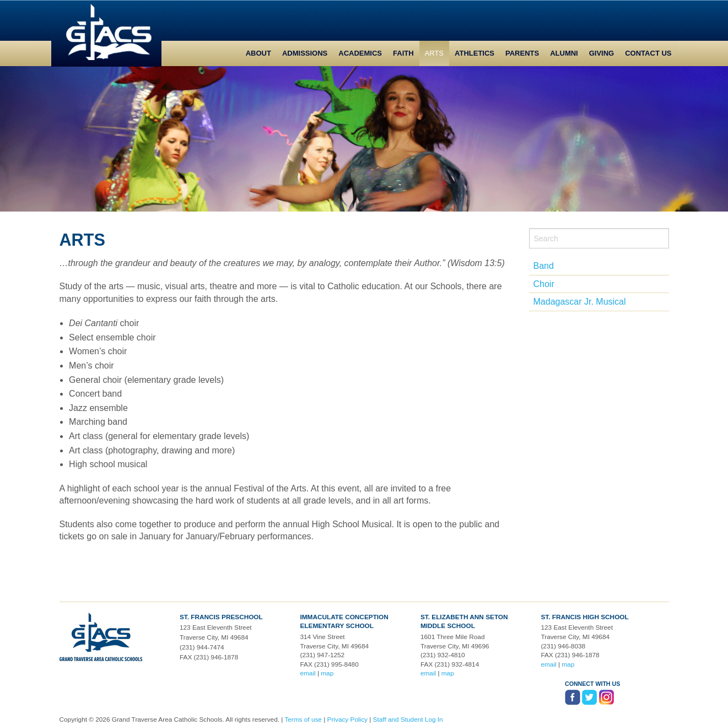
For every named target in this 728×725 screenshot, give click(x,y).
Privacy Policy (347, 719)
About (258, 53)
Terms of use (303, 719)
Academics (360, 53)
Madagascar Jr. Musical (580, 302)
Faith (403, 53)
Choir (544, 284)
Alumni (564, 53)
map (327, 673)
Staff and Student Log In (408, 719)
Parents (522, 53)
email (308, 673)
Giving (602, 53)
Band (544, 266)
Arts (434, 53)
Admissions (305, 53)
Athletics (474, 53)
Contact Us (648, 53)
